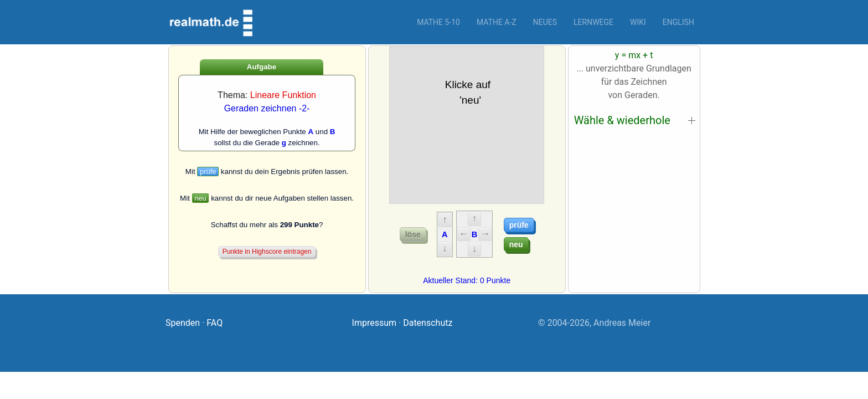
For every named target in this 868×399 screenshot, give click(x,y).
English (678, 22)
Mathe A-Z (497, 22)
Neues (545, 22)
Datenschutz (428, 323)
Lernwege (593, 22)
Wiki (638, 22)
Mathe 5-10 (438, 22)
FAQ (215, 323)
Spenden (183, 323)
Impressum (374, 323)
